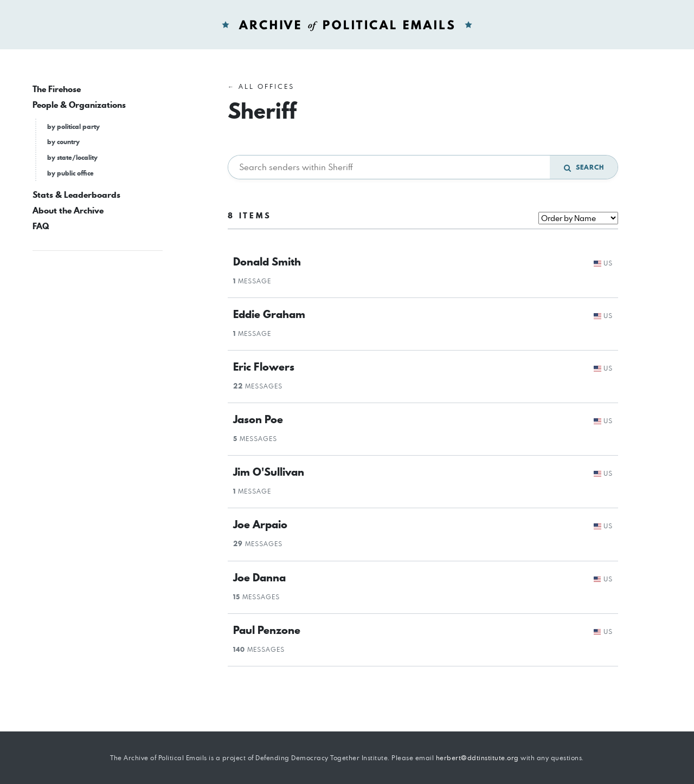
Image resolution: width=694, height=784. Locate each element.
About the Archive (68, 210)
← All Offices (261, 86)
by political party (73, 127)
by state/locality (72, 157)
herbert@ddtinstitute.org (477, 758)
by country (63, 142)
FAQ (41, 226)
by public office (70, 173)
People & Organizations (79, 105)
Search (584, 167)
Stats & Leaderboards (76, 195)
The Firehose (57, 89)
